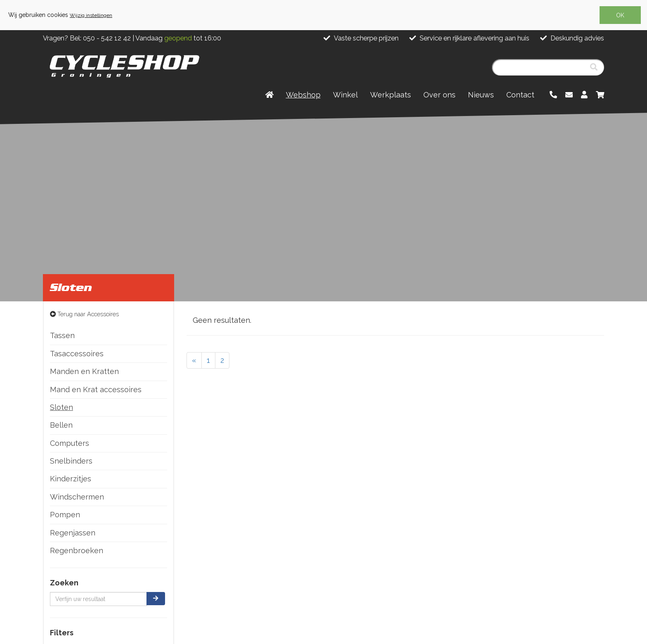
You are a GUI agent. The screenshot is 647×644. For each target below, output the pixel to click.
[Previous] (194, 360)
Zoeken (64, 583)
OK (620, 15)
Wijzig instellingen (91, 15)
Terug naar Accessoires (84, 314)
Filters (62, 633)
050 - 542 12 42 (107, 38)
